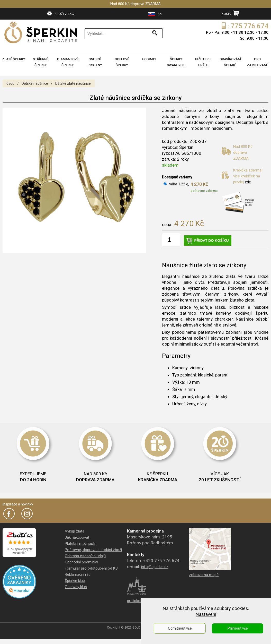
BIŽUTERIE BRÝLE (203, 62)
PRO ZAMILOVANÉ (257, 62)
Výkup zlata (75, 531)
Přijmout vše (238, 628)
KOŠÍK (230, 13)
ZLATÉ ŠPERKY (14, 59)
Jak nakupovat (77, 537)
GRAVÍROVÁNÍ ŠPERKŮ (230, 62)
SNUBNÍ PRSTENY (95, 62)
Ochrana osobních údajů (85, 556)
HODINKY (149, 59)
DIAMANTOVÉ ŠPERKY (68, 62)
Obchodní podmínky (81, 562)
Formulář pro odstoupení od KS (91, 568)
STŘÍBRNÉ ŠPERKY (41, 62)
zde (248, 182)
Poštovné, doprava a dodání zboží (93, 550)
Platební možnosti (80, 544)
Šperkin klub (75, 581)
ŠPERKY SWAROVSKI (176, 62)
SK (155, 14)
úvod (10, 83)
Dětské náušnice (35, 83)
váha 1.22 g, (179, 184)
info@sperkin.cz (155, 567)
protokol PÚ (137, 601)
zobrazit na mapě (204, 575)
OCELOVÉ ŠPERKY (122, 62)
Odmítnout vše (180, 628)
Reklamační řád (78, 574)
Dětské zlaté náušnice (73, 83)
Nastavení (206, 614)
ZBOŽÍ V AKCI (61, 13)
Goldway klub (76, 587)
